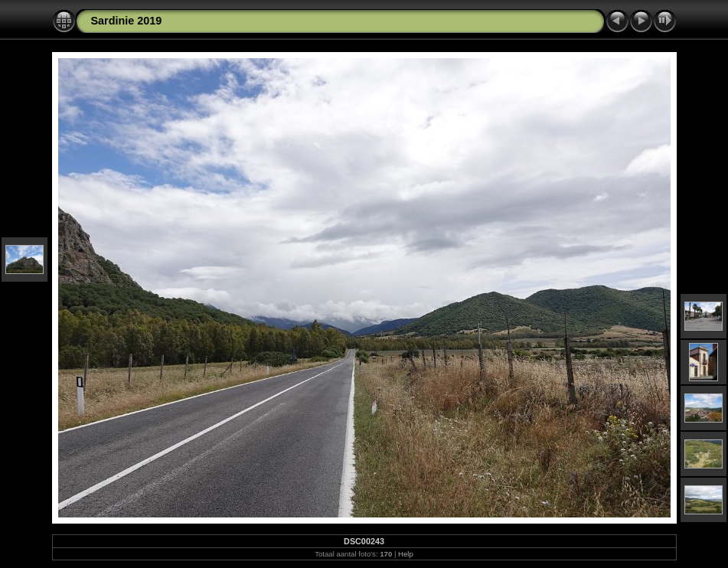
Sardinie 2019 (127, 21)
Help (406, 554)
